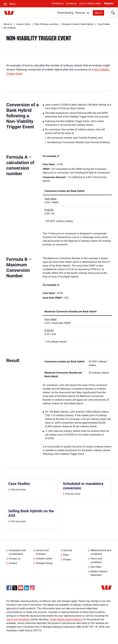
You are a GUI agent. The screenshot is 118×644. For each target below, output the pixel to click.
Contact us (58, 3)
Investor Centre (23, 24)
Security (68, 550)
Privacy (67, 559)
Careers (13, 563)
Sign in (98, 13)
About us (8, 24)
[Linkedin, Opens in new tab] (26, 588)
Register (109, 3)
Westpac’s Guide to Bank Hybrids (78, 24)
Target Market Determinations (66, 619)
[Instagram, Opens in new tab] (32, 589)
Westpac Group (44, 563)
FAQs (66, 555)
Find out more (18, 490)
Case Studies (104, 24)
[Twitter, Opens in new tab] (15, 588)
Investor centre (44, 559)
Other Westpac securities (46, 24)
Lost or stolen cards (90, 3)
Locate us (71, 3)
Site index (96, 567)
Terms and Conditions (18, 619)
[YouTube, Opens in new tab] (21, 588)
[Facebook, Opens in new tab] (9, 588)
